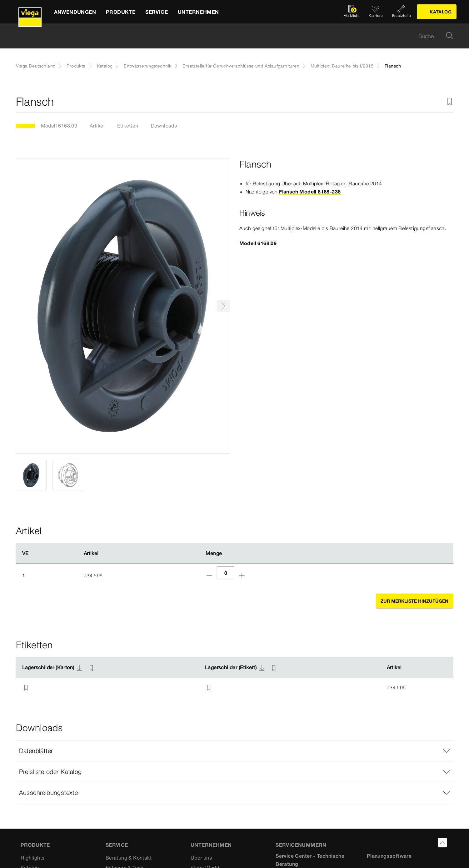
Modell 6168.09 (59, 126)
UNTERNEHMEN (211, 845)
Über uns (201, 858)
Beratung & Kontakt (129, 858)
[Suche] (450, 36)
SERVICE (117, 845)
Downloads (164, 126)
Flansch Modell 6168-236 (310, 192)
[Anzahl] (226, 573)
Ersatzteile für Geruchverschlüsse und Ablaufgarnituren (241, 66)
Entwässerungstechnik (147, 66)
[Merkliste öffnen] (352, 12)
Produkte (76, 66)
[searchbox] (229, 36)
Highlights (33, 858)
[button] (235, 751)
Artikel (97, 126)
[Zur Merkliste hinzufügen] (450, 102)
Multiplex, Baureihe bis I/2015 (342, 66)
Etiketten (128, 126)
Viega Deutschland (36, 66)
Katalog (105, 66)
